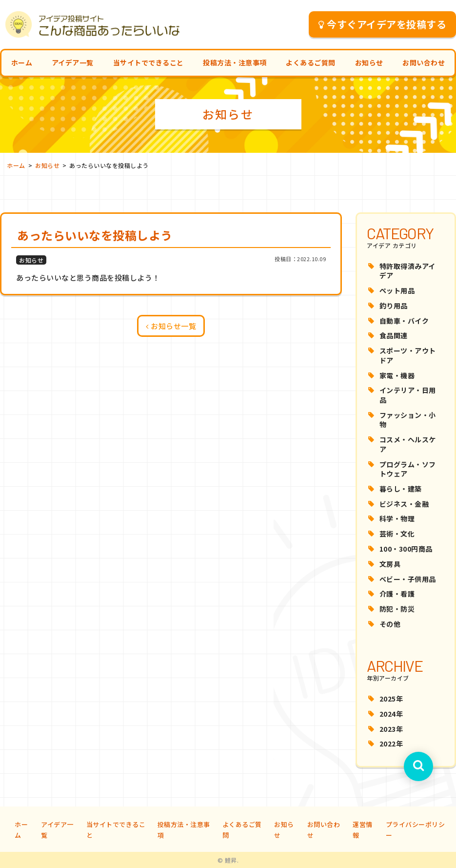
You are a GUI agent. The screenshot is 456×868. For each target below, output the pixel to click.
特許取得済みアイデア (407, 271)
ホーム (22, 62)
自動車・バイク (404, 321)
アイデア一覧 (73, 62)
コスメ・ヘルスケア (408, 444)
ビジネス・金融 (404, 504)
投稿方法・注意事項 (235, 62)
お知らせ (369, 62)
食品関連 (394, 335)
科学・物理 (397, 518)
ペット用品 (397, 290)
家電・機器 (397, 375)
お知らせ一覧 (171, 326)
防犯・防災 (397, 609)
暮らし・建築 (401, 489)
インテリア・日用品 (408, 395)
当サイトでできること (149, 62)
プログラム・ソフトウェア (408, 469)
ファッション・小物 (408, 420)
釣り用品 (394, 306)
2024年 (391, 714)
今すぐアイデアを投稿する (383, 24)
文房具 (390, 564)
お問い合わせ (424, 62)
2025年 (391, 699)
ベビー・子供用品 (408, 579)
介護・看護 (397, 594)
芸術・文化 (397, 534)
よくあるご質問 (311, 62)
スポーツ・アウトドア (408, 355)
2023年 (391, 729)
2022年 (391, 744)
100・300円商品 (406, 549)
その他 (390, 624)
